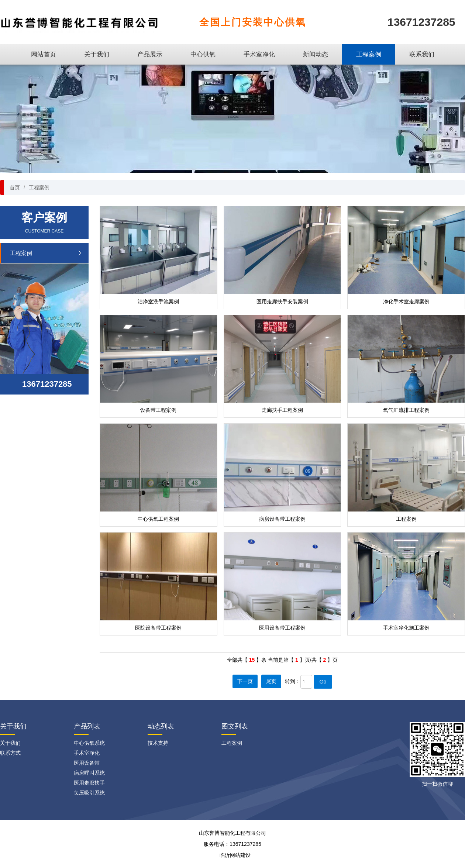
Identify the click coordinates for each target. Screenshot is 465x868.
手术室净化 (259, 54)
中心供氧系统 (89, 743)
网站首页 (44, 54)
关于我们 (97, 54)
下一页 (245, 681)
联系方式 (10, 753)
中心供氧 (203, 54)
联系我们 (422, 54)
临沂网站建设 (235, 855)
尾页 (271, 681)
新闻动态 (316, 54)
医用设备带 (87, 763)
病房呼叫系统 (89, 773)
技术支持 (158, 743)
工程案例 (369, 54)
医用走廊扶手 (89, 783)
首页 (15, 187)
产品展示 (150, 54)
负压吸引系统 (89, 793)
